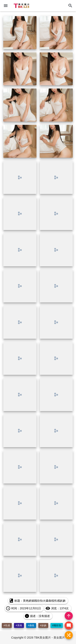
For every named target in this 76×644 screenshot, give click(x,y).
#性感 (7, 625)
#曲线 (31, 625)
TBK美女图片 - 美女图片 (49, 638)
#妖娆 (43, 625)
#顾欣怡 (57, 625)
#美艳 (19, 625)
